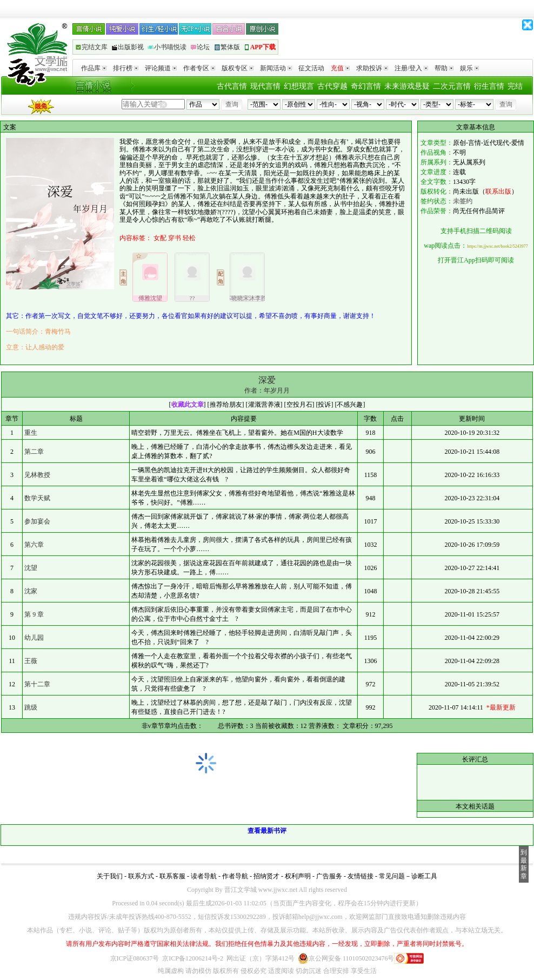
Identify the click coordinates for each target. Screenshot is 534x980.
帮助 (444, 68)
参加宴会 (37, 521)
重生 (31, 433)
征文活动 (311, 68)
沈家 (31, 591)
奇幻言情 (366, 86)
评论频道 (161, 68)
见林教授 (37, 475)
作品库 (94, 68)
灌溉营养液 (264, 405)
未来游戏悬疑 (407, 86)
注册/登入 (411, 68)
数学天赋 (37, 498)
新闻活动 (276, 68)
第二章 (34, 452)
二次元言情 (452, 86)
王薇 (31, 661)
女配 (160, 238)
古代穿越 (332, 86)
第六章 (34, 545)
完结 (515, 86)
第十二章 (37, 684)
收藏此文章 (188, 405)
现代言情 (265, 86)
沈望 (31, 568)
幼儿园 (34, 638)
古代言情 (232, 86)
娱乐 (469, 68)
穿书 (175, 238)
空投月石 (299, 405)
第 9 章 (34, 614)
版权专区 (238, 68)
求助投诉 (372, 68)
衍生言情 (489, 86)
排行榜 (126, 68)
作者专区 (199, 68)
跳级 (31, 707)
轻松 (189, 238)
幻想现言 (299, 86)
